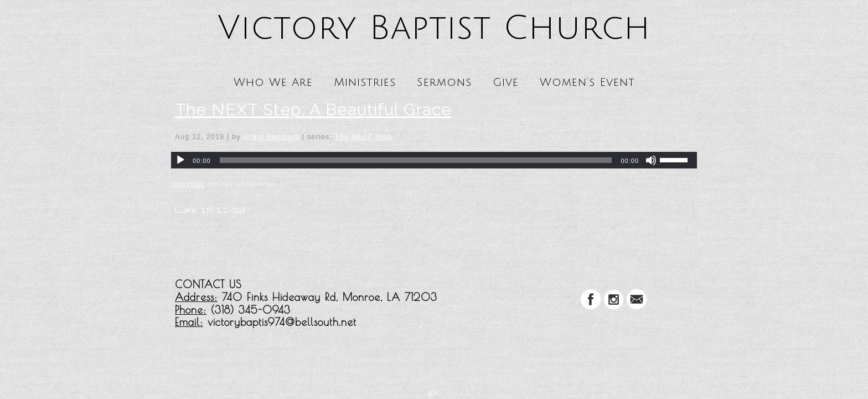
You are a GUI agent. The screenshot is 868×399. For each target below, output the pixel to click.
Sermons (444, 83)
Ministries (365, 83)
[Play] (180, 160)
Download (188, 184)
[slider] (416, 160)
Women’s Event (587, 83)
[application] (434, 160)
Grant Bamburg (271, 137)
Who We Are (273, 83)
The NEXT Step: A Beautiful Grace (313, 109)
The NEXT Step (363, 137)
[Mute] (651, 160)
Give (506, 83)
